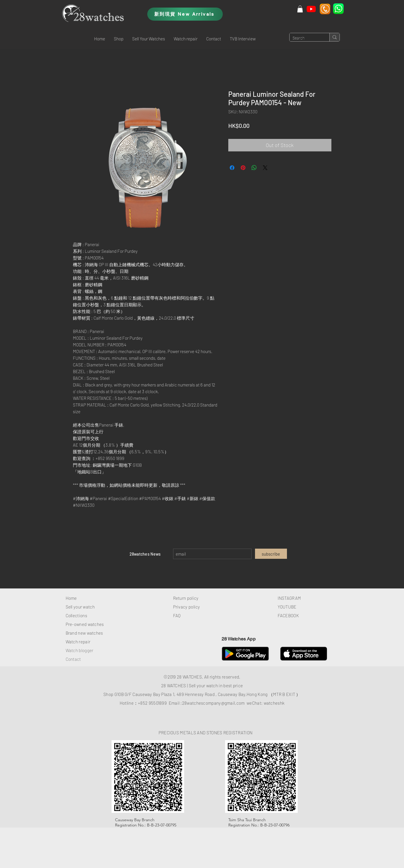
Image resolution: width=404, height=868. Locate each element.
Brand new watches (84, 633)
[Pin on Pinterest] (243, 168)
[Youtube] (311, 9)
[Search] (305, 38)
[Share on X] (265, 168)
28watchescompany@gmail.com (213, 703)
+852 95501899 (152, 703)
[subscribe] (271, 554)
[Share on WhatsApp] (254, 168)
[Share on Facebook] (232, 168)
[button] (119, 39)
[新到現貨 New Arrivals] (185, 14)
